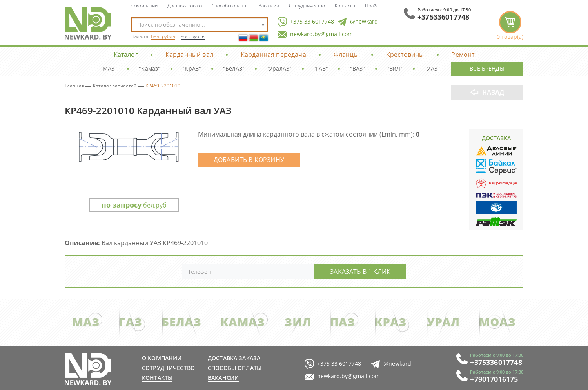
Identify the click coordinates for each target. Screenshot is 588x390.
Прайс (372, 5)
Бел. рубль (163, 36)
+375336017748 (443, 17)
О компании (144, 5)
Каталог (126, 54)
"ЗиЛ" (395, 68)
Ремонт (463, 54)
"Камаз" (150, 68)
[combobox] (200, 25)
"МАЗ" (109, 68)
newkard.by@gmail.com (315, 34)
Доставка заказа (185, 5)
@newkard (358, 22)
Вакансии (269, 5)
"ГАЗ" (321, 68)
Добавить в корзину (249, 159)
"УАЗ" (432, 68)
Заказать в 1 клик (360, 271)
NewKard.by (88, 24)
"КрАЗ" (192, 68)
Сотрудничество (307, 5)
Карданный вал (189, 54)
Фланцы (346, 54)
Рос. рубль (193, 36)
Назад (493, 92)
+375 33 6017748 (306, 22)
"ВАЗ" (358, 68)
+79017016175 (494, 379)
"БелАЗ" (234, 68)
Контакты (345, 5)
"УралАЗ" (279, 68)
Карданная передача (273, 54)
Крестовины (405, 54)
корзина (510, 26)
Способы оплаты (230, 5)
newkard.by (88, 369)
